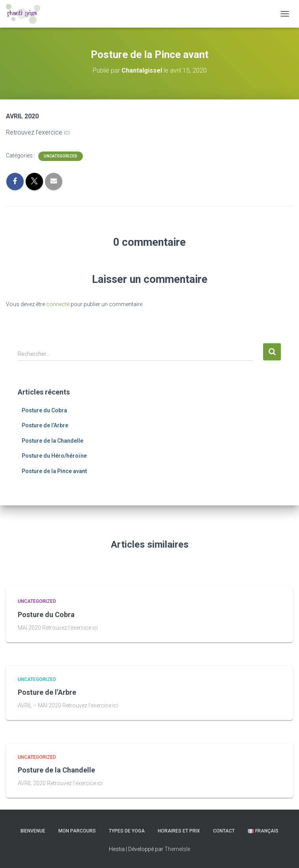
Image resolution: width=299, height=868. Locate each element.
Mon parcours (77, 831)
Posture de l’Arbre (45, 425)
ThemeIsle (177, 849)
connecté (58, 304)
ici (67, 132)
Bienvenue (33, 831)
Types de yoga (127, 831)
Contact (224, 831)
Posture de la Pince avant (54, 471)
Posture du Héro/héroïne (54, 456)
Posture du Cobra (44, 410)
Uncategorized (61, 156)
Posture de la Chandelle (52, 441)
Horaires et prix (179, 831)
